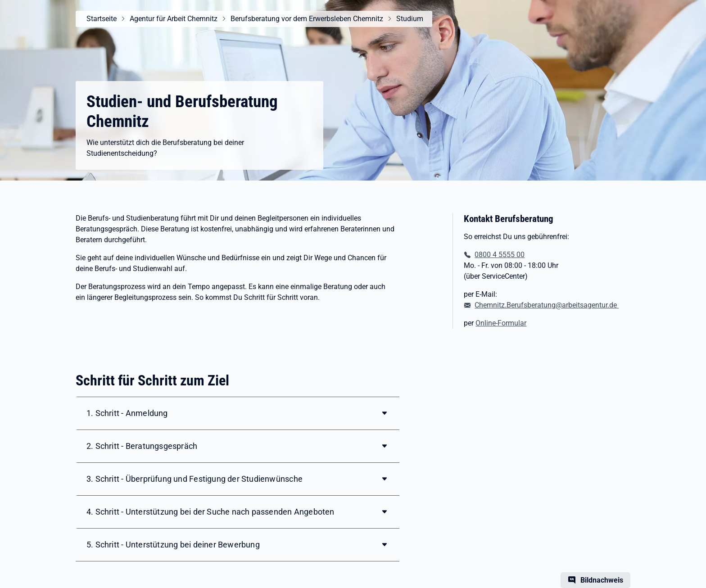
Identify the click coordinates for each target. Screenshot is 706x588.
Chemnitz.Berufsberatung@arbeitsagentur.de (547, 305)
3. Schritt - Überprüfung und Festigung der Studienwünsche (195, 479)
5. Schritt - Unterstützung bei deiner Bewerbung (173, 545)
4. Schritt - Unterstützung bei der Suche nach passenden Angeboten (210, 512)
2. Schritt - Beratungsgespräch (142, 446)
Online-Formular (501, 323)
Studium (410, 19)
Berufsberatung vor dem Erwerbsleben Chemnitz (307, 19)
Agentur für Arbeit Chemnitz (174, 19)
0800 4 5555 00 (500, 255)
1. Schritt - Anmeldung (127, 413)
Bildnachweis (602, 580)
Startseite (102, 19)
